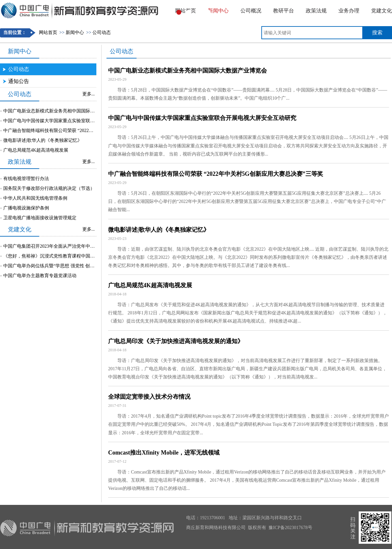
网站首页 (48, 33)
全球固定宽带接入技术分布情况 (149, 397)
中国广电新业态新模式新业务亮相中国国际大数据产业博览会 (65, 111)
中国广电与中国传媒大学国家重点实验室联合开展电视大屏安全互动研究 (76, 121)
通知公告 (19, 81)
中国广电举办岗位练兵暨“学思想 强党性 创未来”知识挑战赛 (64, 266)
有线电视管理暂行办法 (26, 179)
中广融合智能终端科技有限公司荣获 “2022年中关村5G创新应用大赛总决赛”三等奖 (86, 131)
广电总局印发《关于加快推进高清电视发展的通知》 (176, 341)
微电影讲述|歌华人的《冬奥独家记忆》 (43, 140)
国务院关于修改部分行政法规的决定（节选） (49, 188)
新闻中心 (75, 33)
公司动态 (102, 33)
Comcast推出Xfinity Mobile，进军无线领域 (164, 453)
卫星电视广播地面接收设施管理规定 (40, 218)
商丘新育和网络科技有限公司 (216, 528)
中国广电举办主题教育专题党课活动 (40, 276)
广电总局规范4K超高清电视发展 (36, 150)
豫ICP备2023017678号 (290, 528)
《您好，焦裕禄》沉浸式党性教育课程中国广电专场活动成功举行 (70, 256)
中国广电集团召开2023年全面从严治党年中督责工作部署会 (63, 246)
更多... (89, 94)
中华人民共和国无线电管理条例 (35, 198)
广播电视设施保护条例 (26, 208)
